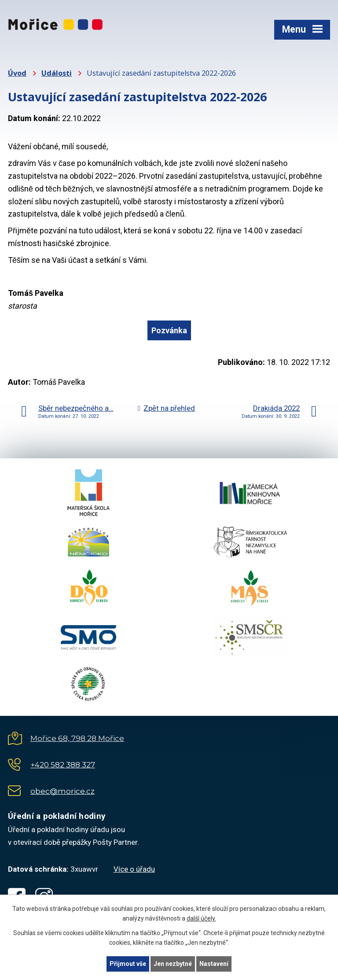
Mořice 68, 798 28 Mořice (77, 738)
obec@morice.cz (62, 791)
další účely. (201, 919)
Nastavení (214, 964)
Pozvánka (169, 330)
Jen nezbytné (173, 964)
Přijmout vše (128, 964)
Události (57, 73)
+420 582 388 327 (63, 765)
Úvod (17, 73)
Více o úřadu (134, 869)
